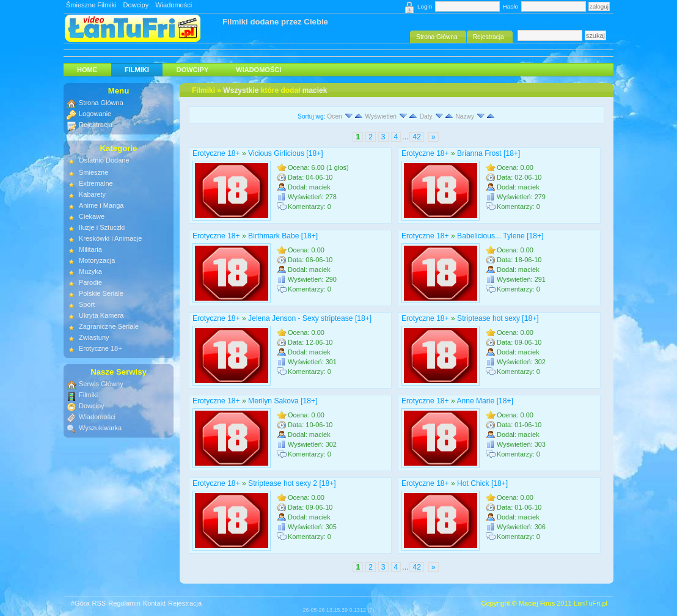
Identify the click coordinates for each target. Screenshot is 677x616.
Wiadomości (174, 5)
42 (416, 137)
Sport (87, 304)
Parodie (90, 282)
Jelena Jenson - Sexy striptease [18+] (310, 318)
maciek (315, 90)
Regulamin (124, 603)
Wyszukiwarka (100, 428)
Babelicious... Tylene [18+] (500, 236)
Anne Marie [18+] (485, 401)
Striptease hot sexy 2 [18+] (292, 483)
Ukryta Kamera (101, 315)
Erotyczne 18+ (216, 153)
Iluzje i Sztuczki (102, 227)
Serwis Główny (101, 384)
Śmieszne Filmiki (91, 5)
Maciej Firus (537, 603)
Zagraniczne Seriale (109, 326)
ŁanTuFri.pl (591, 603)
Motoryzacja (97, 260)
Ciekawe (92, 216)
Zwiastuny (94, 337)
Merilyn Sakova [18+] (283, 401)
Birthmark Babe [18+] (283, 236)
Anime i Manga (101, 205)
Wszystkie (241, 90)
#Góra (80, 603)
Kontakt (154, 603)
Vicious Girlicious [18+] (285, 153)
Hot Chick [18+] (482, 483)
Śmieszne (93, 172)
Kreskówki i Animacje (110, 238)
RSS (99, 603)
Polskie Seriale (101, 293)
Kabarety (92, 194)
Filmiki (137, 70)
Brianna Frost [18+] (489, 153)
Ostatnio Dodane (104, 160)
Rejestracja (96, 125)
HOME (87, 70)
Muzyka (90, 271)
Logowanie (95, 114)
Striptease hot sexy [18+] (498, 318)
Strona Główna (101, 103)
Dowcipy (136, 5)
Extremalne (96, 183)
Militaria (90, 249)
